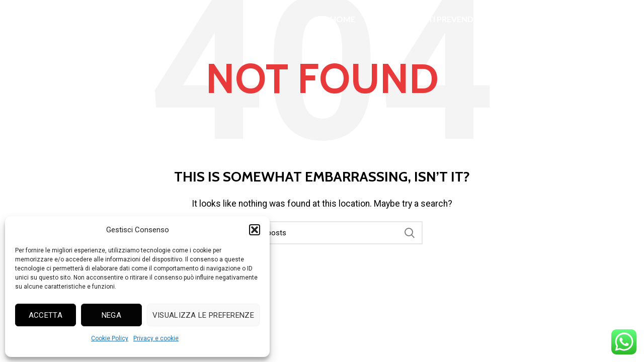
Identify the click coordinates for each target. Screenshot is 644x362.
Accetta (46, 315)
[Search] (322, 233)
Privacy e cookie (156, 338)
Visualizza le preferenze (203, 315)
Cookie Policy (110, 338)
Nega (111, 315)
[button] (255, 230)
